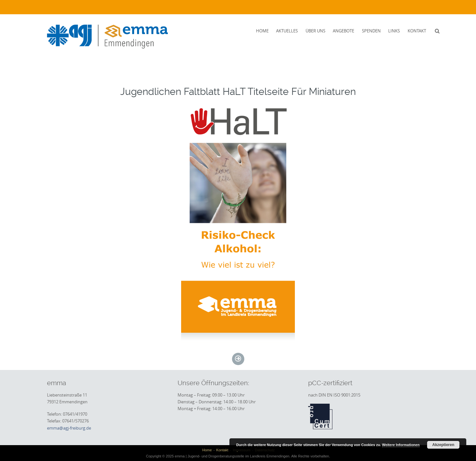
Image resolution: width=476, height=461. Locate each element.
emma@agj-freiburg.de (69, 428)
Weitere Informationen (401, 445)
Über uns (315, 31)
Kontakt (417, 31)
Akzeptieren (443, 445)
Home (262, 31)
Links (394, 31)
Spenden (371, 31)
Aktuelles (287, 31)
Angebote (343, 31)
